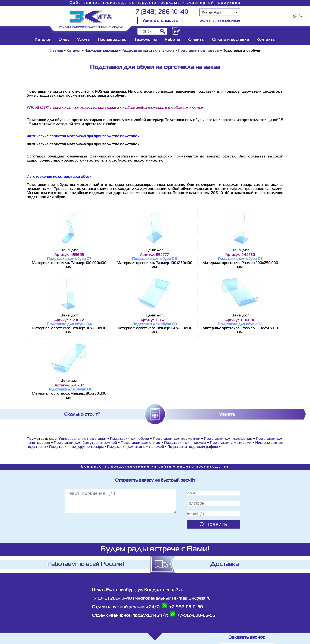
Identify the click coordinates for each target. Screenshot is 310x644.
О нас (64, 40)
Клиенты (196, 40)
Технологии (146, 40)
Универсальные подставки (83, 439)
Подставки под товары (199, 51)
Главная (56, 51)
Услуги (84, 40)
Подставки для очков (140, 443)
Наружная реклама (101, 51)
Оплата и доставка (230, 40)
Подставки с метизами (231, 443)
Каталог (43, 40)
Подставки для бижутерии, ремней (85, 443)
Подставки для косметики (177, 439)
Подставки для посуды (185, 443)
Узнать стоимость (160, 21)
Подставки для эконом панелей (136, 447)
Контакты (266, 40)
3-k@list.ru (200, 598)
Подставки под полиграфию (193, 447)
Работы (172, 40)
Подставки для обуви (130, 439)
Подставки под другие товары (76, 447)
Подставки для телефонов (228, 439)
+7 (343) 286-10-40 (160, 12)
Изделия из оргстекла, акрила (148, 51)
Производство (112, 40)
